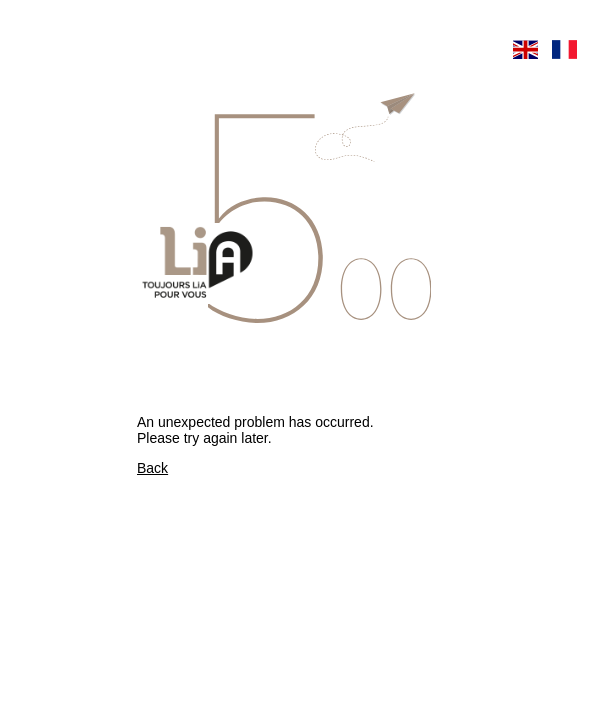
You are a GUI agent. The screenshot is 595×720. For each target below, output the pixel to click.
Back (152, 468)
